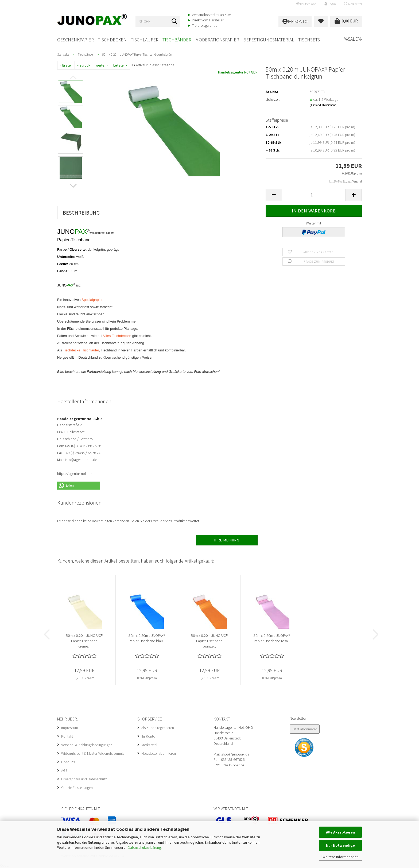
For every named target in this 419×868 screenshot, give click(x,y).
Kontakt (67, 736)
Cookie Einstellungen (77, 788)
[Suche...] (174, 22)
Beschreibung (81, 213)
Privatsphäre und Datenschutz (84, 779)
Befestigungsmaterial (269, 40)
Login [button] (330, 4)
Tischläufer (145, 40)
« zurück (84, 65)
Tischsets (309, 40)
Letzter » (120, 65)
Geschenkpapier (75, 40)
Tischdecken (112, 40)
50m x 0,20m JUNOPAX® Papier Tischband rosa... (272, 638)
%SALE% (353, 39)
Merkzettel (353, 4)
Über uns (68, 762)
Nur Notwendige (340, 845)
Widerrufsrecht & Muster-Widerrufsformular (93, 753)
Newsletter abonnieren (159, 753)
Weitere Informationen (341, 857)
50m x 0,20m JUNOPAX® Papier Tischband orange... (209, 641)
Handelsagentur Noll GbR (238, 72)
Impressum (70, 728)
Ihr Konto (148, 736)
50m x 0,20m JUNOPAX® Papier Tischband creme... (84, 641)
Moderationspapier (217, 40)
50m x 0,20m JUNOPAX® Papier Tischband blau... (147, 638)
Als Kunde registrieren (158, 728)
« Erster (66, 65)
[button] (306, 4)
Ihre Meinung (227, 540)
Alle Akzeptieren (340, 832)
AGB (64, 770)
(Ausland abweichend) (324, 105)
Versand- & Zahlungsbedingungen (87, 745)
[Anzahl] (314, 195)
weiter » (102, 65)
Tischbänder (177, 40)
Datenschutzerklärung (144, 847)
